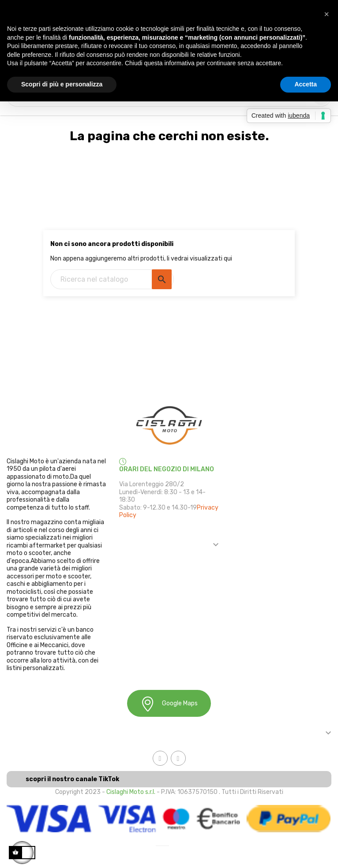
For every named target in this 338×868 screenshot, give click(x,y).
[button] (327, 14)
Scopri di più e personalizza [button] (62, 84)
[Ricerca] (112, 279)
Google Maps (169, 704)
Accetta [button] (306, 84)
